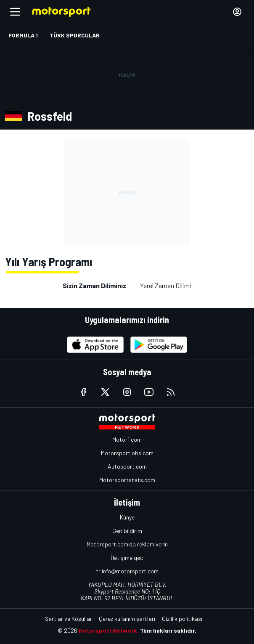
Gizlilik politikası (182, 619)
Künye (127, 517)
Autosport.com (127, 466)
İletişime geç (127, 558)
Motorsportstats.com (127, 480)
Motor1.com (127, 439)
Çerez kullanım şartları (127, 619)
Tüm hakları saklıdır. (168, 630)
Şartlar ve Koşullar (69, 619)
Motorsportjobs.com (127, 453)
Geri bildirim (127, 531)
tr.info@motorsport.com (127, 571)
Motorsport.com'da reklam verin (127, 544)
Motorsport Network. (109, 630)
